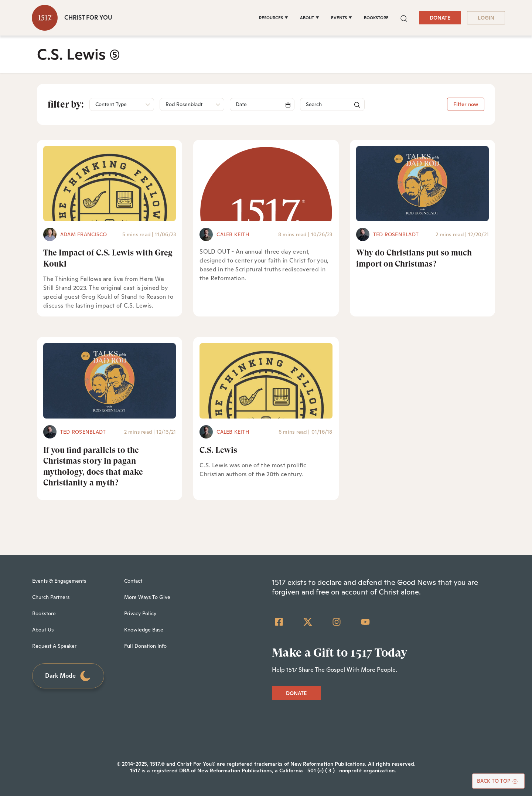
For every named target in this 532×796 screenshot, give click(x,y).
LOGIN (486, 18)
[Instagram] (337, 622)
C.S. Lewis (218, 450)
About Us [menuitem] (43, 630)
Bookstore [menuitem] (44, 613)
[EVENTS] (342, 18)
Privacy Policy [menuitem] (140, 613)
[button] (404, 18)
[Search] (262, 104)
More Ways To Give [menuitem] (147, 597)
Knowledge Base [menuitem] (144, 630)
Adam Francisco (83, 234)
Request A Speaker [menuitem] (54, 646)
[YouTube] (365, 622)
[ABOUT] (310, 18)
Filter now (466, 104)
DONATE (440, 18)
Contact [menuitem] (133, 581)
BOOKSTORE (376, 18)
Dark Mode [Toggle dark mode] (68, 676)
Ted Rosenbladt (396, 234)
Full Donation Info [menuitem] (145, 646)
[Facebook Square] (279, 622)
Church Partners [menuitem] (51, 597)
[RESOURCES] (274, 18)
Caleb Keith (233, 234)
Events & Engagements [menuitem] (59, 581)
